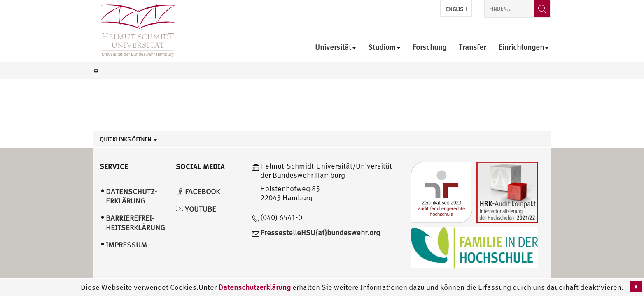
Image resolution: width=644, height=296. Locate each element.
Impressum (126, 245)
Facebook (198, 191)
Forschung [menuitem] (429, 47)
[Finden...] (542, 9)
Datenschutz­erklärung (132, 196)
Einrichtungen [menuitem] (523, 47)
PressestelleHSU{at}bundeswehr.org (320, 232)
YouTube (196, 209)
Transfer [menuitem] (472, 47)
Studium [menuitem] (384, 47)
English (456, 9)
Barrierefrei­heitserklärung (135, 223)
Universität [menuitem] (335, 47)
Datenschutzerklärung (254, 287)
